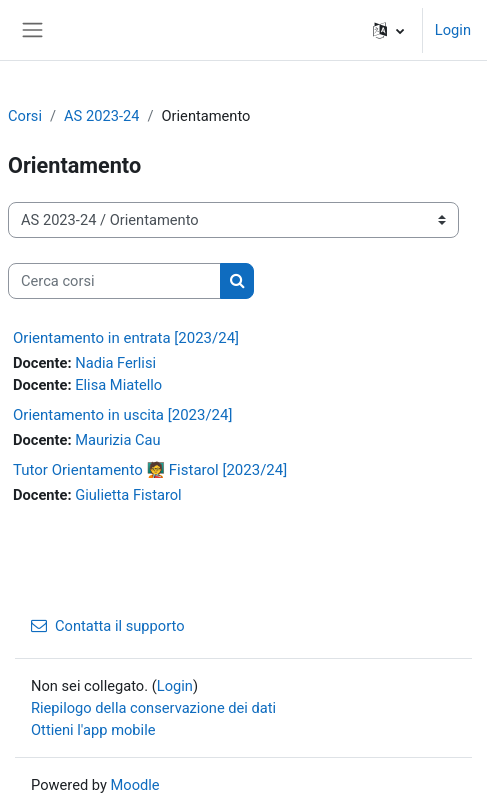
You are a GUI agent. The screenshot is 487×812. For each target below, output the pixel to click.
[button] (388, 30)
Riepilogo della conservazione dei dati (153, 708)
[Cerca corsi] (114, 281)
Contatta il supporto (108, 626)
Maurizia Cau (117, 440)
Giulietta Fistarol (128, 495)
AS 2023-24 (101, 116)
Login (453, 30)
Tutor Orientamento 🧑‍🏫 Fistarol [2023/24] (150, 470)
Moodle (135, 785)
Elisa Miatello (118, 385)
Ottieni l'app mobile (93, 730)
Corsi (25, 116)
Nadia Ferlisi (115, 363)
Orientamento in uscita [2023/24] (122, 415)
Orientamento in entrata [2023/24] (126, 338)
